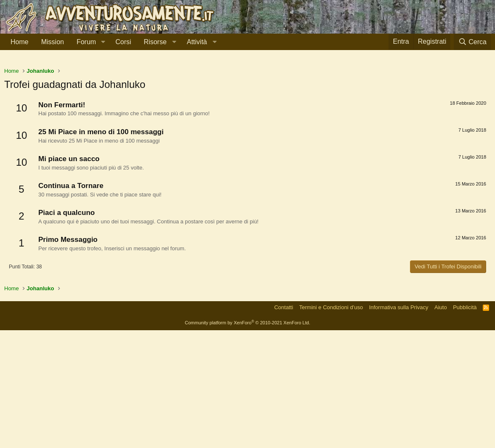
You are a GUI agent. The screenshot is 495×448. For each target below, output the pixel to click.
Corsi (123, 42)
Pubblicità (465, 425)
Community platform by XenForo (247, 440)
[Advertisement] (247, 122)
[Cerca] (472, 42)
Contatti (283, 425)
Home (20, 42)
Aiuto (441, 425)
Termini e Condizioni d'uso (331, 425)
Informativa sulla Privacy (399, 425)
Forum (86, 42)
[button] (103, 42)
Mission (53, 42)
